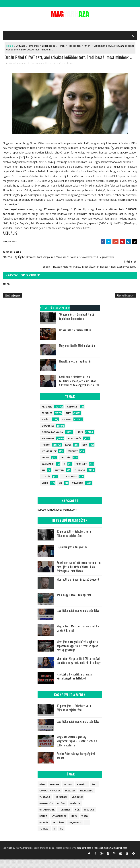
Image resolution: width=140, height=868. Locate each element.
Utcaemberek (69, 485)
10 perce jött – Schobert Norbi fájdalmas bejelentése (76, 325)
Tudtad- (60, 479)
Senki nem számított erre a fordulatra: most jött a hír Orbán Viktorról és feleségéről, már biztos (79, 390)
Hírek (62, 46)
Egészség (47, 422)
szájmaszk (48, 472)
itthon (87, 46)
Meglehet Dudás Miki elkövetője (77, 354)
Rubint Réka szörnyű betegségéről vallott (76, 764)
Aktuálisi (73, 415)
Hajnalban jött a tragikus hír (75, 370)
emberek (34, 46)
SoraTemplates (84, 856)
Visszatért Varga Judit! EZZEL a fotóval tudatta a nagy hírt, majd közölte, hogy (79, 669)
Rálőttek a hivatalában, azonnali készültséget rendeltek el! (74, 685)
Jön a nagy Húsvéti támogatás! (74, 604)
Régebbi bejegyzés (126, 304)
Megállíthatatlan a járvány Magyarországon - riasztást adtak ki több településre (77, 750)
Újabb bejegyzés (12, 304)
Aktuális (21, 46)
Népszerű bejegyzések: (55, 316)
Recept (46, 466)
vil (61, 491)
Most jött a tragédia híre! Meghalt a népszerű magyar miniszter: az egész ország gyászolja (77, 655)
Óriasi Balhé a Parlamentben (75, 339)
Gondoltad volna (52, 441)
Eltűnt (46, 428)
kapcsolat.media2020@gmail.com (110, 856)
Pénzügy (73, 460)
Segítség (66, 466)
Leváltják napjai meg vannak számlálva (78, 619)
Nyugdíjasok (49, 460)
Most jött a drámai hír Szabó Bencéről (78, 588)
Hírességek (74, 46)
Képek (68, 453)
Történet (81, 472)
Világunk (78, 491)
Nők (85, 453)
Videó (45, 491)
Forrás (87, 237)
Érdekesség (49, 46)
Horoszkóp (75, 447)
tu (43, 479)
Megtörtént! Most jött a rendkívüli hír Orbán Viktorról (78, 637)
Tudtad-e (80, 479)
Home (10, 46)
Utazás (46, 485)
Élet (68, 422)
